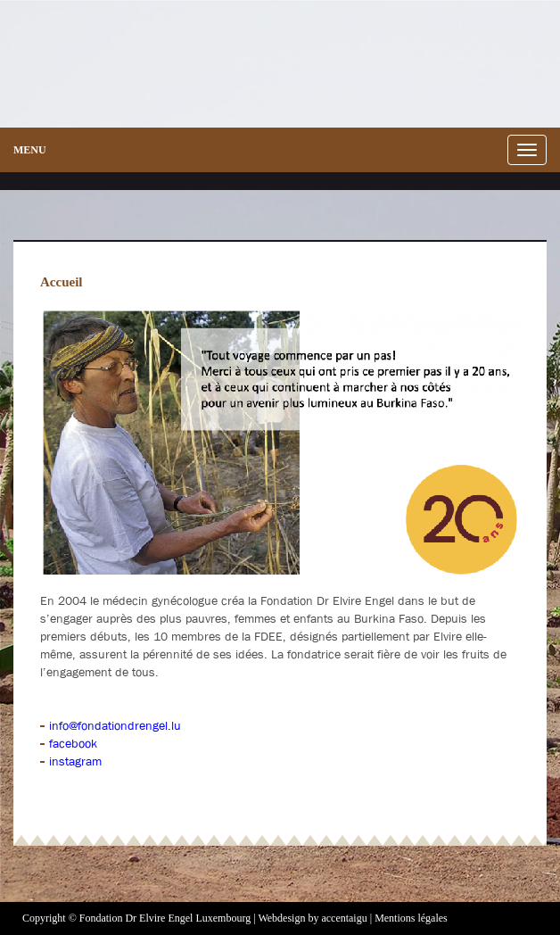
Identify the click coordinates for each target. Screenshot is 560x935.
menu (30, 150)
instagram (75, 761)
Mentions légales (411, 918)
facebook (73, 743)
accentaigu (344, 918)
